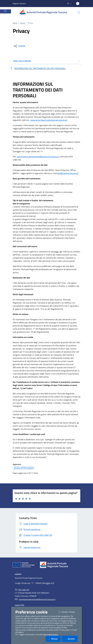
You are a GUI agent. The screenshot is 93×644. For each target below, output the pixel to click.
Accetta (71, 639)
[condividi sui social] (19, 46)
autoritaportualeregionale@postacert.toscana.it (38, 157)
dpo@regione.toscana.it (68, 173)
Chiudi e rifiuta (68, 612)
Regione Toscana (19, 3)
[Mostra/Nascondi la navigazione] (5, 11)
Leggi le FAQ (19, 605)
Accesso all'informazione (24, 468)
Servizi (22, 23)
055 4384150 (24, 590)
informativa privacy (51, 634)
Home (15, 23)
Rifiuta (55, 639)
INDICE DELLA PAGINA (46, 61)
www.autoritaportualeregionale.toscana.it (49, 120)
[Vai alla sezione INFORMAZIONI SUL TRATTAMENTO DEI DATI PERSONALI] (46, 68)
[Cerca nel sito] (79, 12)
